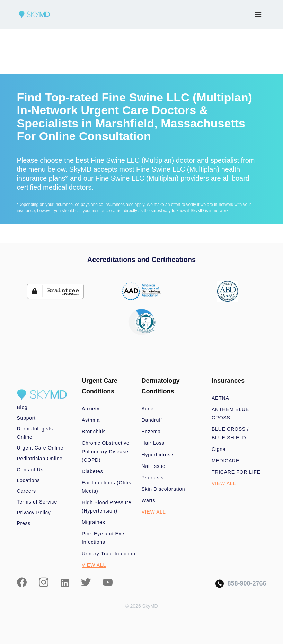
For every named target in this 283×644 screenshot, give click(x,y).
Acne (148, 409)
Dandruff (152, 420)
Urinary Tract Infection (109, 554)
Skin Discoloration (163, 489)
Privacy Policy (34, 513)
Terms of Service (37, 502)
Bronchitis (94, 432)
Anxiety (91, 409)
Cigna (219, 449)
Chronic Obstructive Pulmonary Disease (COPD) (106, 451)
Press (24, 523)
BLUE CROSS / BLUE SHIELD (230, 433)
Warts (149, 500)
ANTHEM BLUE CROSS (230, 414)
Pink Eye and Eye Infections (103, 538)
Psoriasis (153, 478)
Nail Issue (154, 466)
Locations (29, 480)
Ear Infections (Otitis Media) (107, 487)
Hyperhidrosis (158, 455)
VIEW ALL (94, 565)
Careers (26, 491)
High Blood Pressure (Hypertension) (107, 507)
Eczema (151, 432)
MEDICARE (225, 461)
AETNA (220, 398)
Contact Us (30, 470)
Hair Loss (153, 443)
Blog (22, 407)
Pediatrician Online (40, 459)
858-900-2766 (241, 584)
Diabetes (92, 471)
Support (26, 418)
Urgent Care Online (40, 448)
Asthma (91, 420)
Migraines (94, 522)
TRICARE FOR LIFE (236, 472)
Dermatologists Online (35, 433)
